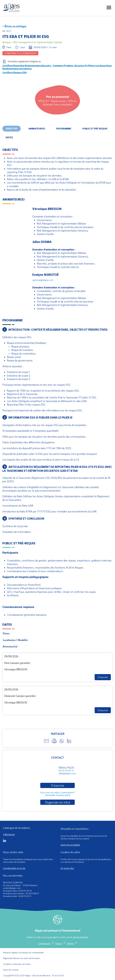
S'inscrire (103, 677)
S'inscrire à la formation (20, 53)
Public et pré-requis (95, 129)
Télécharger (9, 834)
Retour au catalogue (14, 26)
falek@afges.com (67, 773)
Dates (9, 137)
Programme (64, 129)
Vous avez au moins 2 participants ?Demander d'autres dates (58, 794)
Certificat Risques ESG (15, 72)
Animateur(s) (37, 129)
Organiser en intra (57, 802)
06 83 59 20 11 (66, 771)
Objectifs (12, 129)
